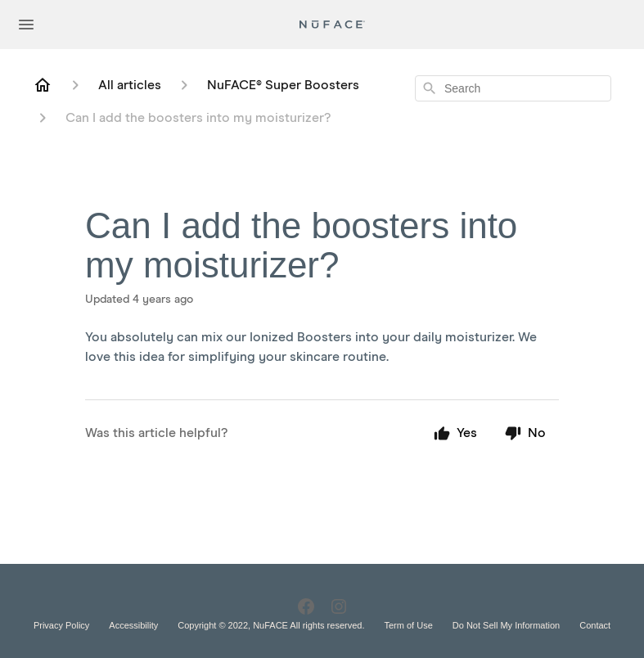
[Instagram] (339, 607)
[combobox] (513, 88)
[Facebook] (306, 607)
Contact (595, 625)
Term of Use (408, 625)
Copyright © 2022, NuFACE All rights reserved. (271, 625)
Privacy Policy (61, 625)
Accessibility (133, 625)
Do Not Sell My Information (506, 625)
